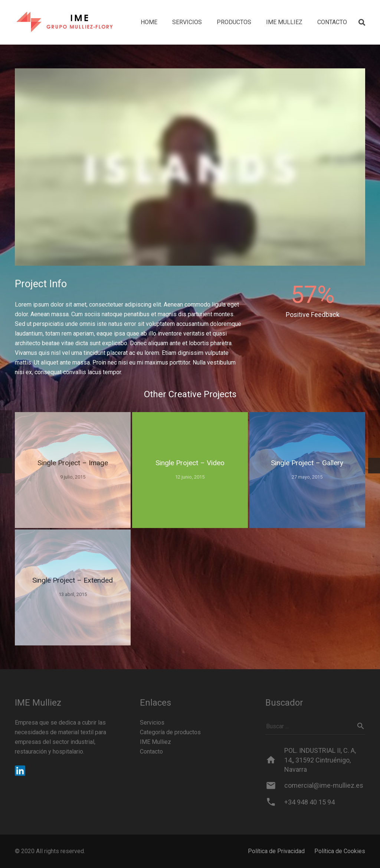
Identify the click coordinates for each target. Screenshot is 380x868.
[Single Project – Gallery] (307, 470)
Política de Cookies (340, 851)
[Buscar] (361, 726)
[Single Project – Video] (190, 470)
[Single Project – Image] (73, 470)
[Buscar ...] (315, 726)
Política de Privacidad (276, 851)
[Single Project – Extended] (73, 587)
